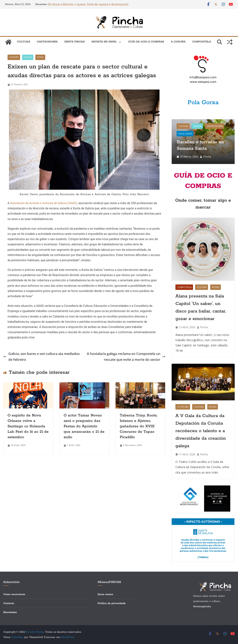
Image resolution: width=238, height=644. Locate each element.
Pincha (207, 157)
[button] (119, 42)
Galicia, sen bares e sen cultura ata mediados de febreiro (42, 357)
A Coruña (178, 42)
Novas (40, 57)
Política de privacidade (112, 603)
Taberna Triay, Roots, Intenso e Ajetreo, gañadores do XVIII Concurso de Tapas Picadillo (139, 426)
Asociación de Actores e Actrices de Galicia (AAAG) (44, 203)
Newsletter (10, 612)
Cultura (24, 42)
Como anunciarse (14, 594)
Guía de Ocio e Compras (146, 42)
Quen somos (105, 594)
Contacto (9, 603)
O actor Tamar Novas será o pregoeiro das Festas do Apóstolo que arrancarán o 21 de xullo (84, 426)
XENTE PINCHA (75, 42)
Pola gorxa (185, 134)
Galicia (28, 57)
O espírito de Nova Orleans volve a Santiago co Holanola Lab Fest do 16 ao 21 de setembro (28, 426)
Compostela (202, 42)
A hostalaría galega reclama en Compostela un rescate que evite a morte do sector (126, 357)
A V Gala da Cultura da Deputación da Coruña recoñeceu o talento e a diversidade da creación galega (201, 431)
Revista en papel (104, 42)
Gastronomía (47, 42)
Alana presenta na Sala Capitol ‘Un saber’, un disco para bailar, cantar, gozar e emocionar (201, 307)
